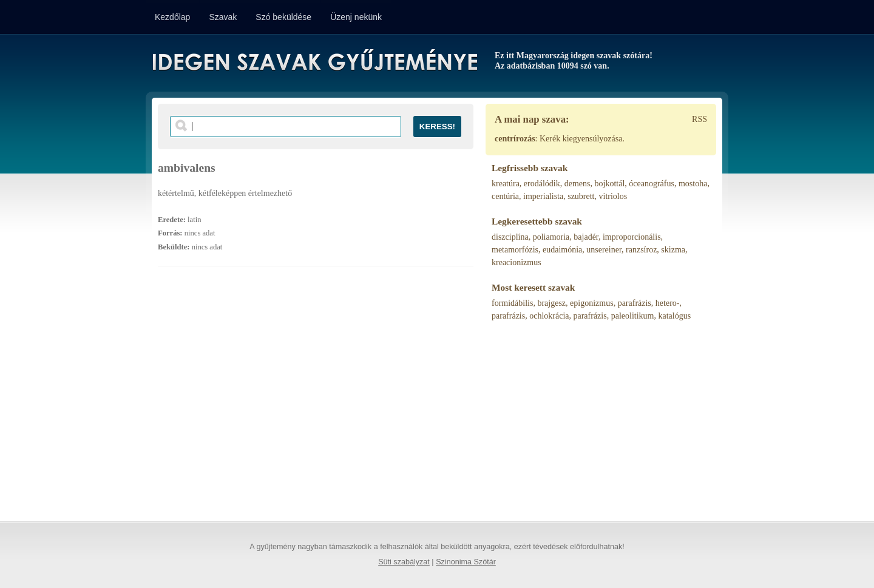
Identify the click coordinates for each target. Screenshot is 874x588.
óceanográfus (652, 184)
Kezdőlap (172, 17)
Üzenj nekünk (356, 17)
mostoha (693, 184)
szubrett (581, 196)
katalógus (674, 316)
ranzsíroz (641, 250)
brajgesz (551, 303)
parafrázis (635, 303)
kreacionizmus (517, 262)
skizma (673, 250)
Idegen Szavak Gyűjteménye (314, 62)
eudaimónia (562, 250)
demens (578, 184)
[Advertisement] (316, 400)
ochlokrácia (549, 316)
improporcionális (632, 237)
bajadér (586, 237)
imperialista (543, 196)
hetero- (668, 303)
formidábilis (512, 303)
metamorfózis (515, 250)
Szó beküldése (283, 17)
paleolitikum (633, 316)
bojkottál (610, 184)
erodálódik (542, 184)
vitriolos (613, 196)
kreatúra (506, 184)
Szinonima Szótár (466, 562)
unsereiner (604, 250)
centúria (505, 196)
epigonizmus (592, 303)
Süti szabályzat (404, 562)
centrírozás (515, 139)
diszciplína (510, 237)
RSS (700, 119)
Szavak (223, 17)
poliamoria (551, 237)
